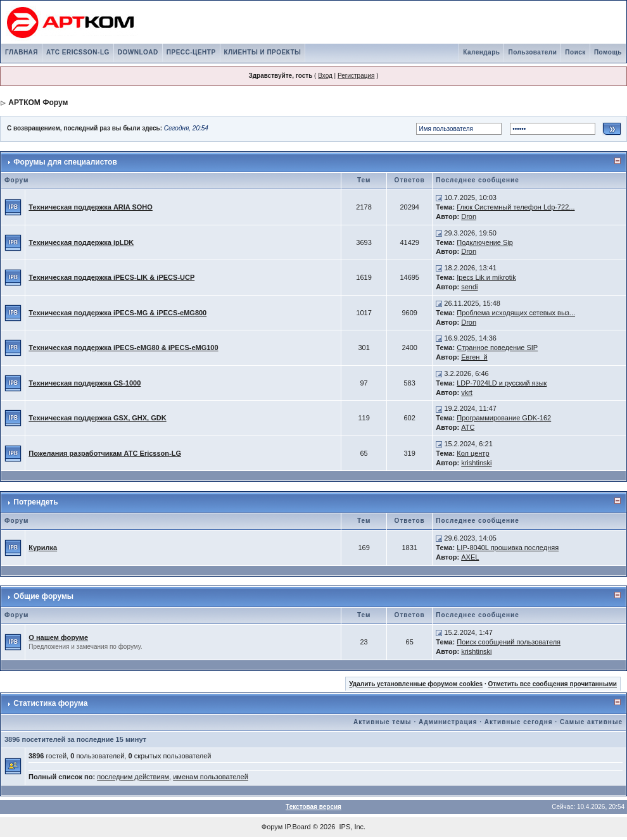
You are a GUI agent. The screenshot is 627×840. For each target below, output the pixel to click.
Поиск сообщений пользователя (509, 642)
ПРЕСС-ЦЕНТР (191, 52)
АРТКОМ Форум (38, 103)
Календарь (481, 52)
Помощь (608, 52)
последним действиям (133, 777)
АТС (468, 427)
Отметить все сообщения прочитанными (552, 684)
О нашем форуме (58, 637)
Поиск (575, 52)
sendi (469, 287)
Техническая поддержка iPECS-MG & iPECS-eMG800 (117, 313)
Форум (272, 827)
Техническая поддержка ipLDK (81, 242)
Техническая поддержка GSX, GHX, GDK (97, 418)
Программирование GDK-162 (504, 418)
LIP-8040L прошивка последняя (508, 548)
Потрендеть (35, 502)
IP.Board (297, 827)
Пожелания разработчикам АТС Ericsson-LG (105, 453)
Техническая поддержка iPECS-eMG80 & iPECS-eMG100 (123, 348)
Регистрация (356, 76)
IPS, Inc (352, 827)
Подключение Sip (485, 242)
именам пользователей (211, 777)
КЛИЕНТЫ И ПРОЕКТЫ (263, 52)
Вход (325, 76)
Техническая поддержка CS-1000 (85, 383)
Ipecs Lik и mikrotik (486, 277)
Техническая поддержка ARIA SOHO (91, 207)
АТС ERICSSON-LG (78, 52)
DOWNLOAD (138, 52)
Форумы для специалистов (65, 162)
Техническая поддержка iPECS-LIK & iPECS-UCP (111, 277)
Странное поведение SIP (497, 348)
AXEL (470, 557)
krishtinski (476, 463)
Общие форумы (43, 596)
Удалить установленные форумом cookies (416, 684)
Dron (469, 216)
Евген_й (474, 357)
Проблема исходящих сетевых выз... (516, 313)
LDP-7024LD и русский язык (502, 383)
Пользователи (532, 52)
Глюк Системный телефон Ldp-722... (516, 207)
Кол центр (473, 453)
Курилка (43, 548)
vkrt (467, 392)
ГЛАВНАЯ (22, 52)
